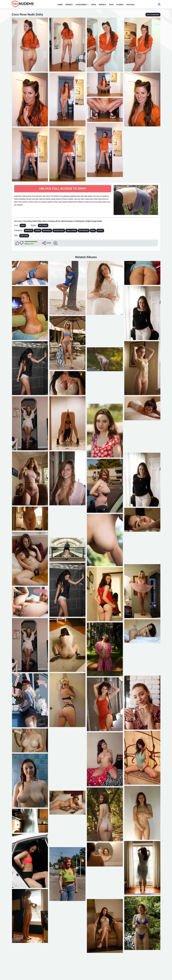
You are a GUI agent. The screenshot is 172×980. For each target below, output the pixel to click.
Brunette (29, 230)
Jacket (100, 230)
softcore (24, 236)
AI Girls (120, 5)
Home (60, 5)
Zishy (23, 225)
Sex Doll (131, 5)
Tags (111, 5)
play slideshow (153, 15)
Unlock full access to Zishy (63, 189)
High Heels (47, 230)
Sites (94, 5)
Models (102, 5)
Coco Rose (43, 225)
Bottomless (84, 230)
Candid (38, 230)
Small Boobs (71, 230)
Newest (69, 5)
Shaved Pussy (59, 230)
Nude (93, 230)
